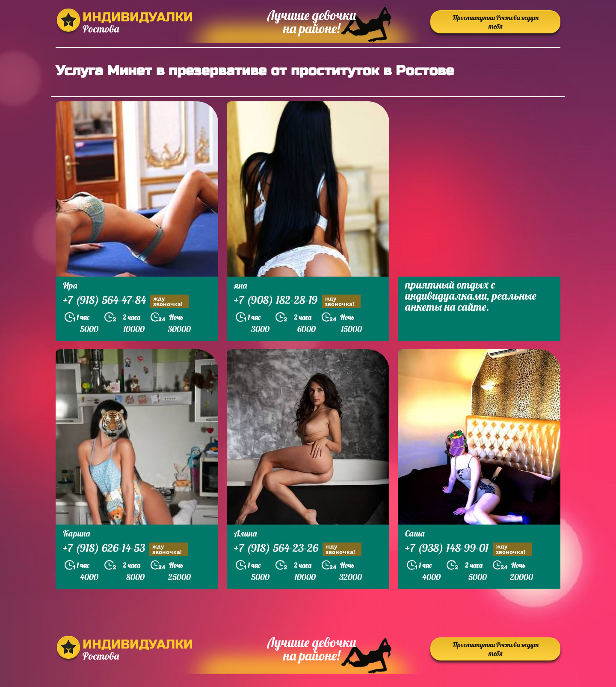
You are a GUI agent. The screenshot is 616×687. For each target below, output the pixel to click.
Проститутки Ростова (496, 22)
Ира (70, 285)
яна (240, 285)
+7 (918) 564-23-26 (298, 549)
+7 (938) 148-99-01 (468, 549)
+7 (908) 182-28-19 (297, 301)
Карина (76, 533)
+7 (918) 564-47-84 (126, 301)
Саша (415, 533)
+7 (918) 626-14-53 (126, 549)
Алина (245, 533)
